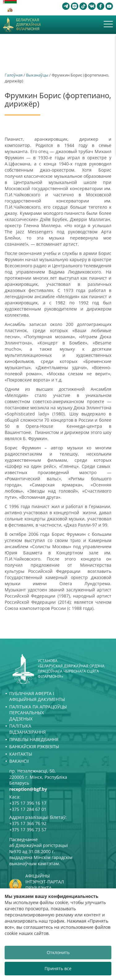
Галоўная (14, 75)
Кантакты (21, 754)
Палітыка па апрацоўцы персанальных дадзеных (38, 713)
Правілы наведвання (34, 739)
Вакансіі (19, 761)
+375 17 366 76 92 (28, 823)
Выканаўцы (37, 75)
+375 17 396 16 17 (28, 803)
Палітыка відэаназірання (28, 729)
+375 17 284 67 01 (28, 809)
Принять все (58, 968)
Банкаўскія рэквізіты (34, 746)
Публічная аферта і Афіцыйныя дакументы (37, 696)
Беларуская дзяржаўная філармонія (28, 25)
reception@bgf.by (28, 789)
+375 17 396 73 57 (28, 830)
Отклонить (58, 952)
